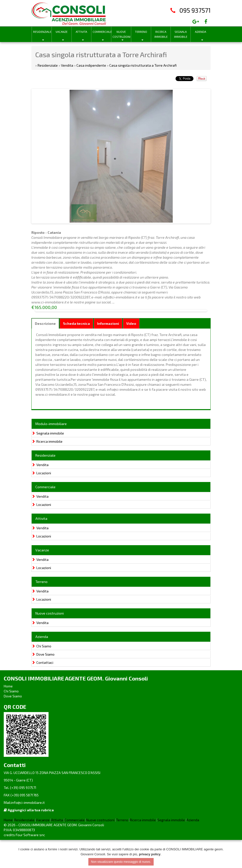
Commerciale (102, 32)
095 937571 (195, 10)
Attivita (81, 32)
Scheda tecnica (76, 351)
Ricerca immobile (161, 34)
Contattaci (42, 690)
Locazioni (41, 501)
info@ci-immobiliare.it (28, 831)
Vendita (67, 65)
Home (8, 714)
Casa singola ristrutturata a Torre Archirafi (143, 65)
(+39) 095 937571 (23, 816)
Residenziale (42, 32)
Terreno (141, 32)
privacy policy (150, 854)
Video (131, 351)
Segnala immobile (181, 34)
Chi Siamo (41, 674)
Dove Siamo (43, 682)
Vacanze (61, 32)
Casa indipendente (91, 65)
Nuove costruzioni (121, 34)
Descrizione (45, 351)
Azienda (201, 32)
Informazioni (108, 351)
